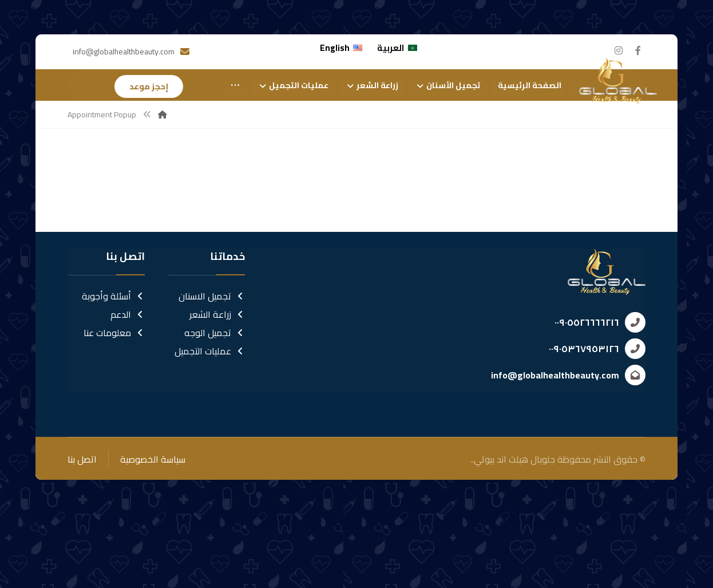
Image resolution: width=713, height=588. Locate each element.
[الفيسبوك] (638, 50)
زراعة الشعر (217, 388)
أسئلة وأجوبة (113, 370)
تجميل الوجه (215, 407)
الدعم (128, 388)
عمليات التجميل (210, 425)
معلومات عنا (114, 407)
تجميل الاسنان (212, 370)
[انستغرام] (619, 50)
